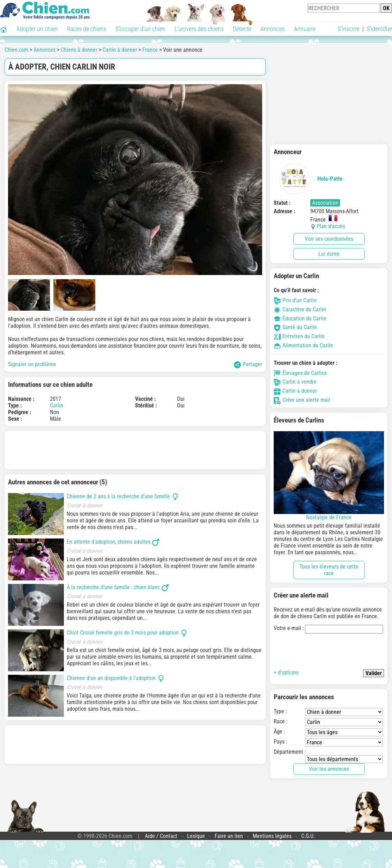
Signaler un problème (32, 364)
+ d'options (286, 672)
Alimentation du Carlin (303, 345)
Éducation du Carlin (300, 319)
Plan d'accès (331, 226)
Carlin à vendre (295, 382)
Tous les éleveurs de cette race (329, 570)
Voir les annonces (329, 769)
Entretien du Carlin (299, 336)
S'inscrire (349, 29)
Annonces (273, 29)
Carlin (57, 406)
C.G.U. (308, 836)
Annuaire (305, 29)
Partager (248, 365)
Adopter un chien (37, 29)
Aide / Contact (161, 836)
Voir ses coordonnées (329, 239)
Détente (242, 29)
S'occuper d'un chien (140, 29)
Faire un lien (229, 836)
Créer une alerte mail (302, 400)
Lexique (196, 836)
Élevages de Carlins (300, 373)
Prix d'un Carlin (295, 300)
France (150, 50)
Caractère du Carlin (300, 309)
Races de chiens (87, 29)
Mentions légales (272, 836)
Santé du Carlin (295, 327)
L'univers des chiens (199, 29)
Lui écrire (329, 254)
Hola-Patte (308, 179)
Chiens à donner (79, 50)
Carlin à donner (120, 50)
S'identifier (379, 29)
